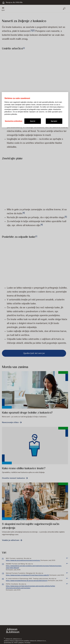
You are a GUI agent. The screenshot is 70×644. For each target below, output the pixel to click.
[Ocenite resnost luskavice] (15, 478)
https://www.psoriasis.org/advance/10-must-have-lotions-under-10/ (27, 575)
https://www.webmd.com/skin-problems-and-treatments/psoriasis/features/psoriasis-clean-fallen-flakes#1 (34, 567)
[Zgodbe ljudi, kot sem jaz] (34, 353)
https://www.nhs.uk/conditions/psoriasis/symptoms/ (23, 560)
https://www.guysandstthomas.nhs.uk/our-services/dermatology (27, 581)
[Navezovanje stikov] (12, 422)
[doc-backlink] (67, 558)
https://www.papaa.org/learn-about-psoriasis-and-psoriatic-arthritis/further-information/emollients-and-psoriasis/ (31, 587)
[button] (3, 9)
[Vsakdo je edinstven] (12, 540)
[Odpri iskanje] (64, 9)
